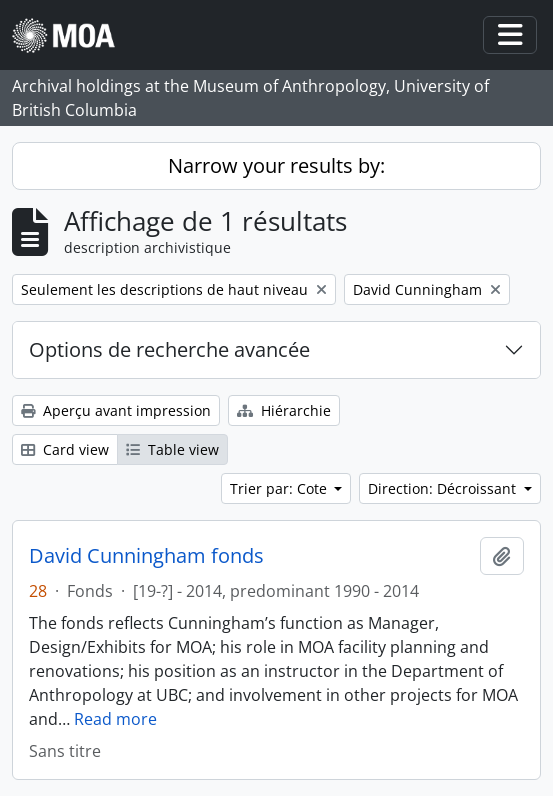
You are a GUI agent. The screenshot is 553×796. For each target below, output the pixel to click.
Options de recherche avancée (169, 349)
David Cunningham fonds (146, 556)
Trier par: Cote (280, 488)
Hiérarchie (284, 410)
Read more (115, 719)
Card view (65, 449)
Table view (172, 449)
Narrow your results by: (276, 165)
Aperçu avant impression (116, 410)
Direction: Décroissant (444, 488)
